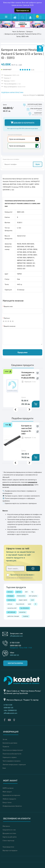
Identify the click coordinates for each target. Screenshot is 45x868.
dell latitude (11, 612)
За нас (5, 739)
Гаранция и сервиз (10, 757)
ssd (32, 600)
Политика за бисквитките (12, 754)
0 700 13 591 (15, 643)
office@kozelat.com (16, 636)
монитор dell (12, 608)
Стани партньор (8, 840)
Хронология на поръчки (11, 795)
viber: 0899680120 (10, 710)
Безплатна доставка (10, 743)
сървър (26, 616)
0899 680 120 (15, 645)
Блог (4, 768)
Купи (38, 164)
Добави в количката (22, 122)
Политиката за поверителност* (19, 578)
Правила (6, 746)
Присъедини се (23, 10)
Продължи (22, 352)
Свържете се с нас (9, 830)
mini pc (10, 604)
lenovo (10, 592)
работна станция (13, 616)
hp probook (20, 604)
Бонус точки (7, 802)
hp (32, 592)
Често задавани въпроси (12, 761)
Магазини (6, 826)
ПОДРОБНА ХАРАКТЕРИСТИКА (12, 92)
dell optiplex (33, 596)
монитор (22, 612)
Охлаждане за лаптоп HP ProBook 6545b (28, 375)
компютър (11, 600)
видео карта (23, 600)
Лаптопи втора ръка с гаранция (14, 764)
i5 (36, 604)
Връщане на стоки (9, 833)
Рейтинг (7, 318)
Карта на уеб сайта (10, 837)
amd (30, 604)
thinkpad (10, 596)
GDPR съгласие (8, 788)
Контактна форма (15, 663)
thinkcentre (21, 596)
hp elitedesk (25, 608)
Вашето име (8, 306)
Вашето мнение (10, 326)
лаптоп (19, 592)
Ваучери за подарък (10, 850)
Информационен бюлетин (12, 806)
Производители (8, 847)
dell (26, 592)
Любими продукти (9, 799)
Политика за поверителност (13, 750)
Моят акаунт (7, 792)
